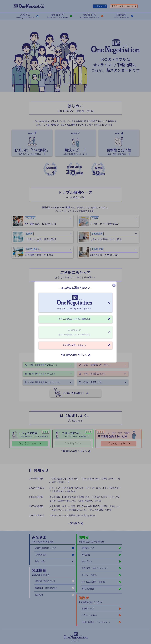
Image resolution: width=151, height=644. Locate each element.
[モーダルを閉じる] (114, 285)
